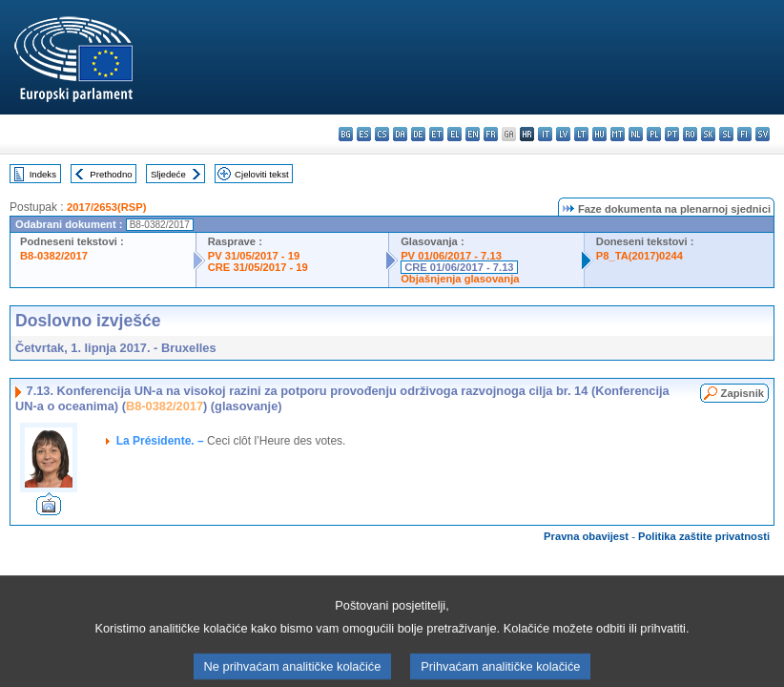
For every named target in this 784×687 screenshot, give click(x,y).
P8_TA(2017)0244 (640, 256)
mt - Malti (618, 134)
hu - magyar (599, 134)
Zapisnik (743, 393)
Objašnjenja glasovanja (460, 279)
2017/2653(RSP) (106, 207)
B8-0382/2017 (54, 256)
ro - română (690, 134)
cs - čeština (382, 134)
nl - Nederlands (636, 134)
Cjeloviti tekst (262, 174)
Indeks (43, 174)
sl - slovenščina (726, 134)
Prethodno (111, 174)
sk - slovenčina (708, 134)
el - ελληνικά (454, 134)
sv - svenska (763, 134)
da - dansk (400, 134)
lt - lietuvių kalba (581, 134)
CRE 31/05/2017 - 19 (258, 267)
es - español (364, 134)
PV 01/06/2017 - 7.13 (451, 256)
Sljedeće (168, 174)
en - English (473, 134)
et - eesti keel (436, 134)
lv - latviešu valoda (563, 134)
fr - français (491, 134)
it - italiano (545, 134)
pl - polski (654, 134)
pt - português (672, 134)
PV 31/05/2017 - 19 (254, 256)
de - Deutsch (418, 134)
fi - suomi (744, 134)
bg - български (346, 134)
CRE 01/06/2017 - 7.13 (459, 267)
